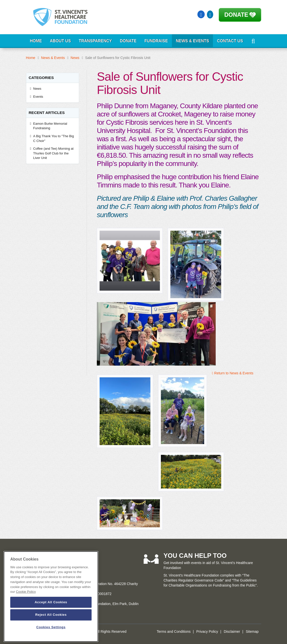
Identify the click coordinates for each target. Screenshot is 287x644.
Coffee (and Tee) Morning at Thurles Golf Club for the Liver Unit (53, 153)
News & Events (192, 41)
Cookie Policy (26, 592)
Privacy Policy (207, 632)
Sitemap (252, 632)
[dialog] (51, 597)
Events (38, 97)
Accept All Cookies (51, 602)
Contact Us (230, 41)
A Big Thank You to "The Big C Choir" (54, 138)
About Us (61, 41)
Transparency (95, 41)
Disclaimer (232, 632)
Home (36, 41)
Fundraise (156, 41)
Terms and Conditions (174, 632)
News (75, 58)
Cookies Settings (51, 627)
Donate (236, 15)
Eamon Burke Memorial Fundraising (50, 126)
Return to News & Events (233, 373)
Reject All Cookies (51, 615)
